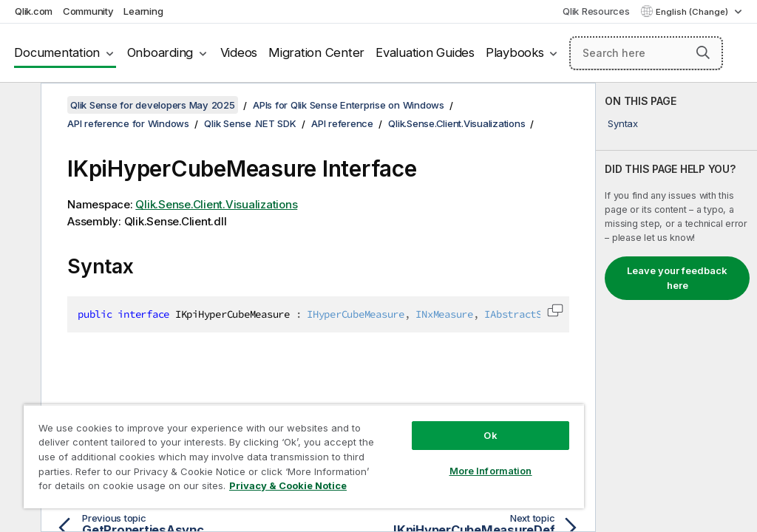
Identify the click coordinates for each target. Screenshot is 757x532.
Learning (143, 11)
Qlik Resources (596, 11)
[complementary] (676, 307)
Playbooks (515, 52)
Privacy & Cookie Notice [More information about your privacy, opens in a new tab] (288, 485)
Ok (490, 435)
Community (88, 11)
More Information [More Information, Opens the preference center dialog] (491, 471)
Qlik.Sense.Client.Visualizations (456, 123)
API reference (342, 123)
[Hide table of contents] (18, 106)
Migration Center (316, 52)
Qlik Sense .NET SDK (250, 123)
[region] (304, 456)
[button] (703, 52)
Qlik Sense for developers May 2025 (153, 105)
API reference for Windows (128, 123)
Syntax (623, 123)
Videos (239, 52)
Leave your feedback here (677, 278)
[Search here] (646, 53)
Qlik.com (34, 11)
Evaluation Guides (425, 52)
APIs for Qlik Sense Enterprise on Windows (349, 105)
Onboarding (160, 52)
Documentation (57, 52)
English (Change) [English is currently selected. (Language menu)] (693, 12)
